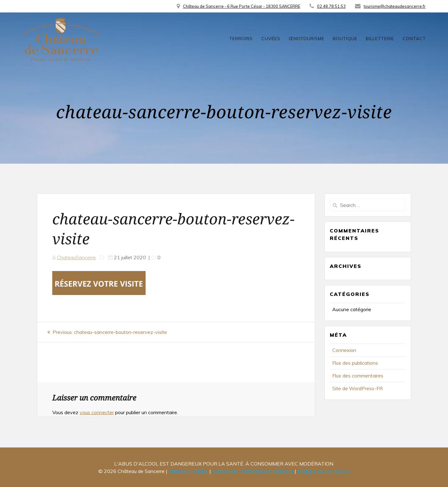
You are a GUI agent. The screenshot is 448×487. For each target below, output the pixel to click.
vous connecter (97, 412)
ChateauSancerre (76, 257)
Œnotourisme (307, 39)
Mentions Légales (188, 471)
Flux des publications (355, 363)
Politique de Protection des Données (253, 471)
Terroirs (241, 39)
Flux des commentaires (358, 376)
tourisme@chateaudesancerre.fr (395, 6)
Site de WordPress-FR (357, 388)
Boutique (345, 39)
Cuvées (271, 39)
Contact (414, 39)
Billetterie (380, 39)
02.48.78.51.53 (331, 6)
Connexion (344, 350)
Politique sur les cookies (324, 471)
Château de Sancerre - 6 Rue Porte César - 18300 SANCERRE (242, 6)
